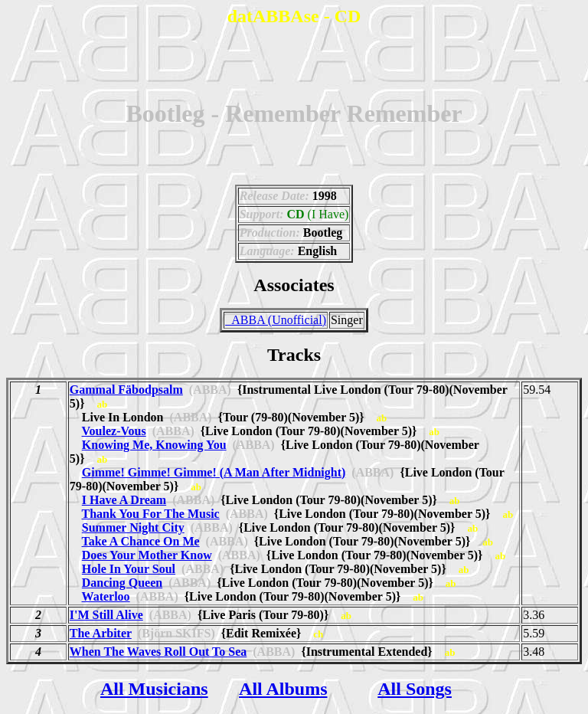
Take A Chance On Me (141, 541)
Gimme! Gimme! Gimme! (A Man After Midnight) (214, 472)
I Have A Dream (124, 500)
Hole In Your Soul (129, 569)
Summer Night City (133, 527)
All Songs (415, 689)
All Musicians (154, 689)
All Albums (283, 689)
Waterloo (106, 596)
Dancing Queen (122, 583)
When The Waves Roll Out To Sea (158, 652)
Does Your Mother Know (147, 555)
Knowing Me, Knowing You (154, 445)
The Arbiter (101, 633)
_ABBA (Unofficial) (276, 320)
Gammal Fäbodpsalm (126, 390)
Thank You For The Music (151, 514)
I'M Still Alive (106, 615)
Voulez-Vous (114, 431)
